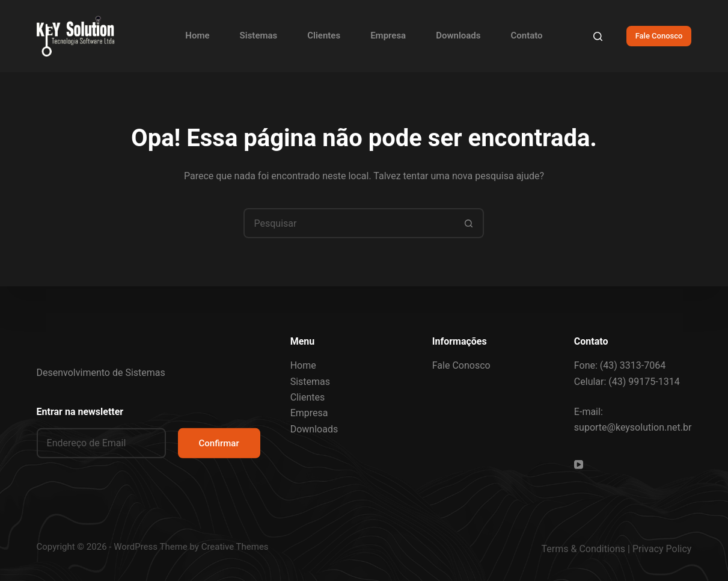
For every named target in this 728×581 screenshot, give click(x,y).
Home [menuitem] (197, 35)
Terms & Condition (581, 549)
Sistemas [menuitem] (259, 35)
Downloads (314, 429)
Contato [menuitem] (526, 35)
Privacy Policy (662, 549)
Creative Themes (235, 547)
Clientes (308, 397)
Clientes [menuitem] (324, 35)
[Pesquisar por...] (349, 223)
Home (303, 365)
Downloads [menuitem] (458, 35)
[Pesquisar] (598, 36)
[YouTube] (579, 465)
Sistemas (310, 381)
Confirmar (219, 443)
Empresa (309, 413)
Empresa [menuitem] (388, 35)
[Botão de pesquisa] (469, 223)
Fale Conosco (659, 36)
